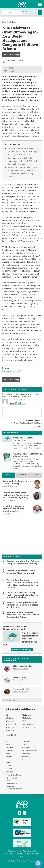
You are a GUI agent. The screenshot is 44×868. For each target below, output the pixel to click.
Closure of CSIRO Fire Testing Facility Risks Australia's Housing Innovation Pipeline (22, 595)
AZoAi (24, 721)
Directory (9, 747)
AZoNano (9, 718)
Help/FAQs (26, 756)
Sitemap (25, 760)
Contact (9, 769)
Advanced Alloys (19, 677)
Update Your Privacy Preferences (22, 861)
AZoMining (10, 730)
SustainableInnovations (22, 475)
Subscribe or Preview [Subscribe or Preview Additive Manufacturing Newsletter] (20, 668)
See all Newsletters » (11, 700)
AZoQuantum (27, 718)
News (14, 22)
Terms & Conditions (13, 775)
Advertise (9, 772)
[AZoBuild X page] (25, 813)
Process (25, 744)
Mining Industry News (21, 689)
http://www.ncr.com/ (11, 371)
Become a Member (29, 750)
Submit (37, 427)
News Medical (28, 724)
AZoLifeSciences (28, 727)
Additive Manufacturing (22, 666)
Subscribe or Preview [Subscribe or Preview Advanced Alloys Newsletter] (20, 680)
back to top (37, 795)
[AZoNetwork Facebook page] (19, 813)
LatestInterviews (8, 475)
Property (25, 741)
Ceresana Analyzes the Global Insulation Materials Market (21, 572)
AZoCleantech (11, 724)
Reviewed (9, 71)
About (8, 763)
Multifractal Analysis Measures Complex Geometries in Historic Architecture (22, 605)
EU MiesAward (36, 475)
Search (8, 766)
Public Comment (35, 420)
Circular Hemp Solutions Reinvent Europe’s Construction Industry (23, 562)
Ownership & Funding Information (14, 788)
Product (9, 756)
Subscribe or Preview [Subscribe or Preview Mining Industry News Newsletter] (20, 691)
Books (8, 753)
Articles (9, 744)
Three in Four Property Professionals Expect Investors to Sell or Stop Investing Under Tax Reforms (23, 584)
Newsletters (27, 753)
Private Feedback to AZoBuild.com (28, 423)
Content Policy (11, 783)
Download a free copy (22, 649)
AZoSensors (27, 715)
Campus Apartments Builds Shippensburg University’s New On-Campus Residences (23, 161)
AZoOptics (10, 727)
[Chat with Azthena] (38, 863)
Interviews (10, 750)
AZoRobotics (10, 721)
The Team (26, 747)
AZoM (8, 715)
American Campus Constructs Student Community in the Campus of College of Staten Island (23, 151)
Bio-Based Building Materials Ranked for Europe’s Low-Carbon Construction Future (23, 615)
